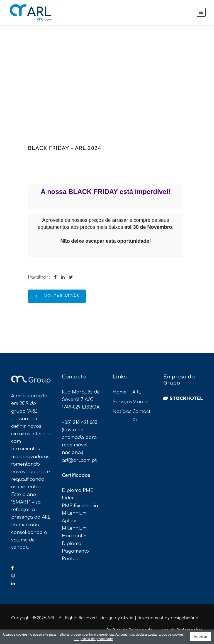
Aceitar (201, 637)
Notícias (122, 412)
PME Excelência (80, 506)
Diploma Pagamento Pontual (75, 551)
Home (120, 392)
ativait (127, 618)
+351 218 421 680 (80, 422)
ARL (137, 392)
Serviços (122, 402)
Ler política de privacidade (93, 639)
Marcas (141, 402)
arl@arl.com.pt (79, 460)
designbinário (185, 618)
